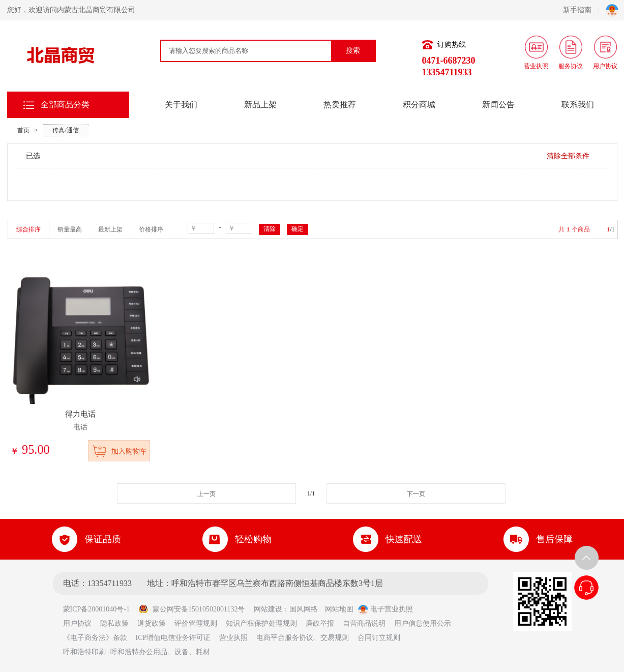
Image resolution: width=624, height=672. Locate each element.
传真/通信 (65, 130)
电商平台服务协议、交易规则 (303, 638)
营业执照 (233, 638)
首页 (23, 130)
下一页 (416, 494)
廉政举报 (320, 623)
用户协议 (77, 623)
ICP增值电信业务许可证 (173, 638)
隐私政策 (114, 623)
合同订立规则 (379, 638)
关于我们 (181, 105)
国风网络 (304, 609)
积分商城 (419, 105)
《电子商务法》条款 (95, 638)
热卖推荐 (340, 105)
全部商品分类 (65, 105)
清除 (270, 229)
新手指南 (581, 10)
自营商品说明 (364, 623)
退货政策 (152, 623)
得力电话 (80, 414)
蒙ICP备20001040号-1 (100, 609)
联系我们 (578, 105)
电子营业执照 (385, 609)
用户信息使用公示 (423, 623)
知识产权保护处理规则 (261, 623)
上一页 (206, 494)
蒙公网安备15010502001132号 (191, 609)
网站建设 (268, 609)
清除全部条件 (568, 156)
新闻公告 (498, 105)
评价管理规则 (196, 623)
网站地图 (339, 609)
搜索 (353, 51)
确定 (298, 229)
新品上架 (260, 105)
